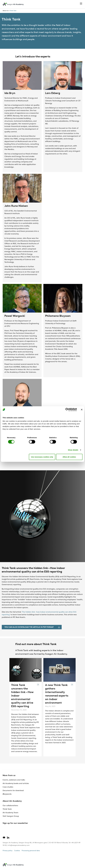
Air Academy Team (10, 813)
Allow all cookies (69, 457)
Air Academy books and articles (16, 784)
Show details (73, 450)
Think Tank (13, 11)
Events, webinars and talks (14, 780)
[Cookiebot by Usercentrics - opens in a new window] (67, 410)
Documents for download (13, 791)
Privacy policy (8, 851)
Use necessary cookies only (42, 457)
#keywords (7, 794)
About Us (5, 11)
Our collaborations (10, 806)
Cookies (17, 851)
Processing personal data (31, 851)
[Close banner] (82, 410)
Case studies (8, 787)
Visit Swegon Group (11, 816)
